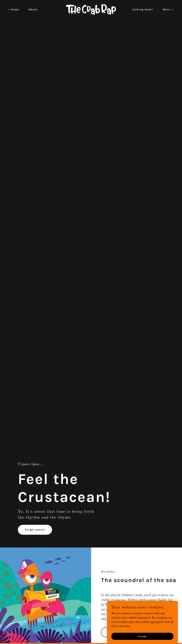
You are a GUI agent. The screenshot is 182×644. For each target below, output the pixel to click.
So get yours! (35, 530)
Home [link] (15, 9)
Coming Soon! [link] (143, 9)
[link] (91, 10)
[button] (167, 10)
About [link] (33, 9)
